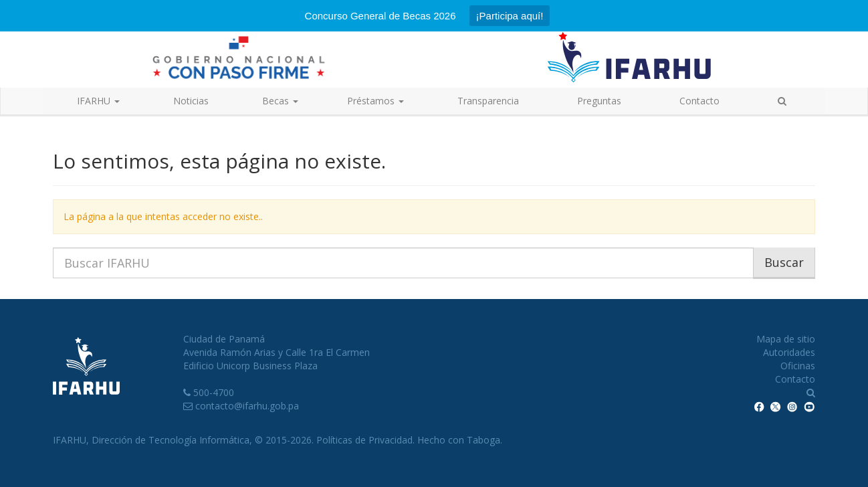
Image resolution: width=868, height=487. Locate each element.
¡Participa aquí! (510, 16)
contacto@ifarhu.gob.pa (247, 406)
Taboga (483, 440)
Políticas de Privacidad (364, 440)
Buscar (784, 262)
